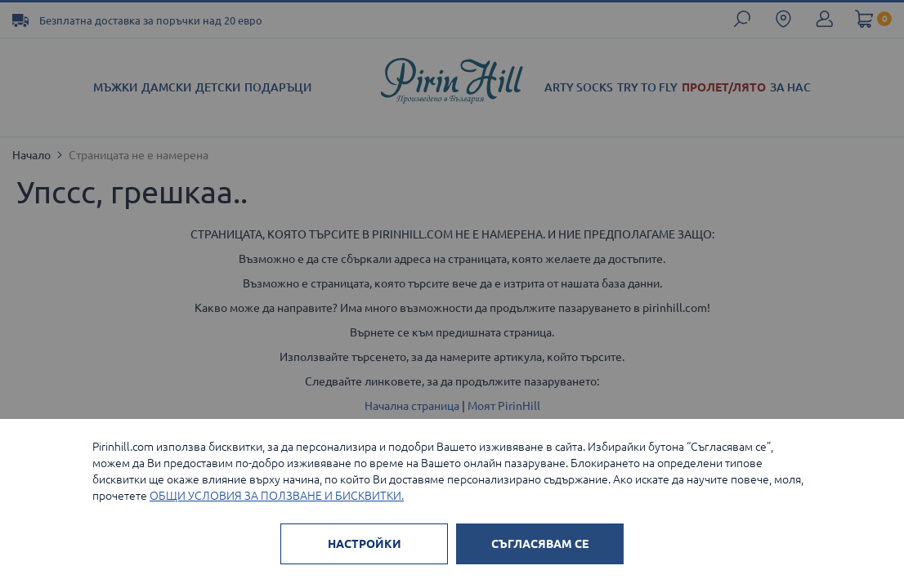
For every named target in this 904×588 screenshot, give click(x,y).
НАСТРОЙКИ (365, 544)
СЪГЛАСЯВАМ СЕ (540, 544)
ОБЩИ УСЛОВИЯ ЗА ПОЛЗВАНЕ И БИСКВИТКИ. (277, 496)
